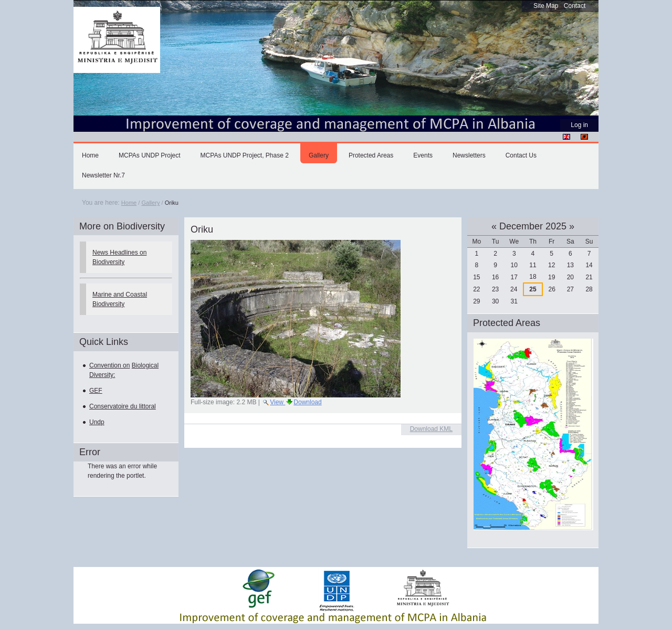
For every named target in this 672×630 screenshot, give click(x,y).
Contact (575, 6)
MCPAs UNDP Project (150, 155)
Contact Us (521, 155)
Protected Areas (371, 155)
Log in (579, 125)
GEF (96, 391)
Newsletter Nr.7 (103, 175)
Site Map (546, 6)
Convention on (109, 365)
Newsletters (469, 155)
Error (90, 452)
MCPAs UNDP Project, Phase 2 (245, 155)
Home (90, 155)
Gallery (319, 155)
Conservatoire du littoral (123, 406)
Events (423, 155)
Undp (97, 422)
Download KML (431, 429)
